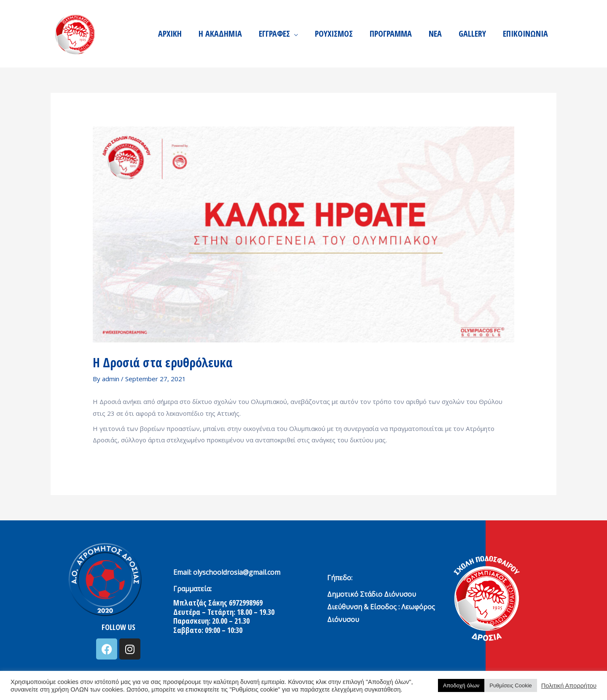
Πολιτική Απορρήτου (569, 686)
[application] (294, 34)
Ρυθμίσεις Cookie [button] (510, 685)
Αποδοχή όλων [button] (461, 685)
